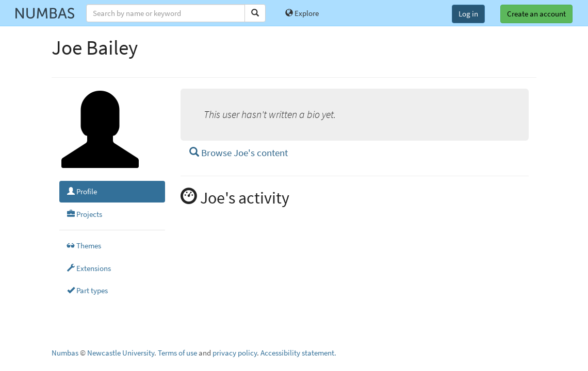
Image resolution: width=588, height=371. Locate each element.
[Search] (255, 13)
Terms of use (177, 353)
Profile (82, 191)
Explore (302, 13)
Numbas (65, 353)
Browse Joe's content (239, 153)
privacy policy (235, 353)
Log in (468, 14)
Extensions (89, 268)
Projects (85, 214)
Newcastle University (121, 353)
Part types (87, 290)
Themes (84, 246)
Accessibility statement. (298, 353)
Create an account (536, 14)
